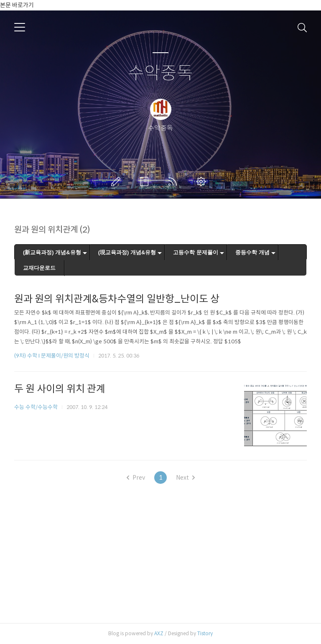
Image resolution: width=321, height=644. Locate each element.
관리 (203, 181)
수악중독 (160, 73)
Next (185, 478)
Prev (136, 478)
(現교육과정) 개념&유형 (127, 252)
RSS (174, 181)
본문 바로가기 (17, 5)
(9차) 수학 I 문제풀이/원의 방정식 (52, 356)
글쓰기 (117, 181)
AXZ (159, 633)
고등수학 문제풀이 (196, 252)
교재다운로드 (39, 268)
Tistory (205, 633)
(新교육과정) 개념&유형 (52, 252)
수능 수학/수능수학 (36, 407)
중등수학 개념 (252, 252)
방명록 (146, 181)
